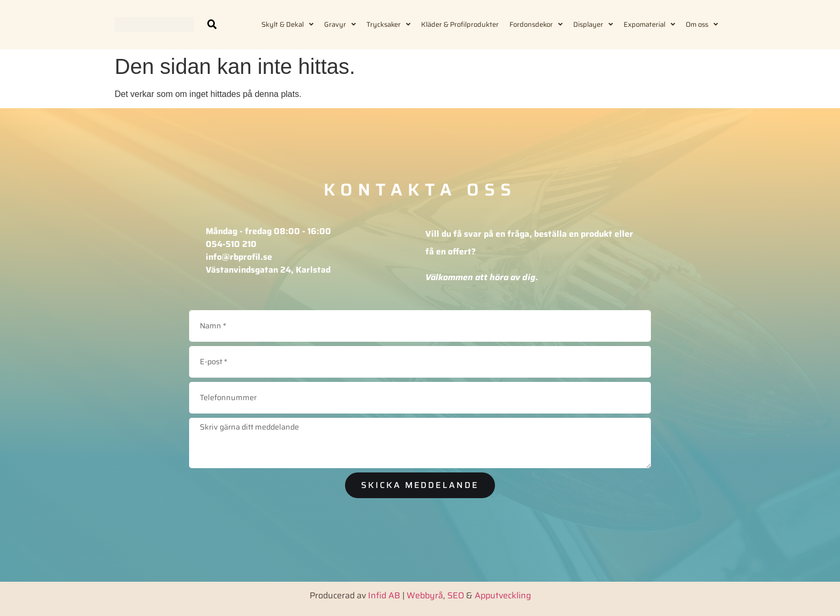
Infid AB (384, 594)
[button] (212, 25)
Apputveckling (503, 594)
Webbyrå (425, 594)
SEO (456, 594)
